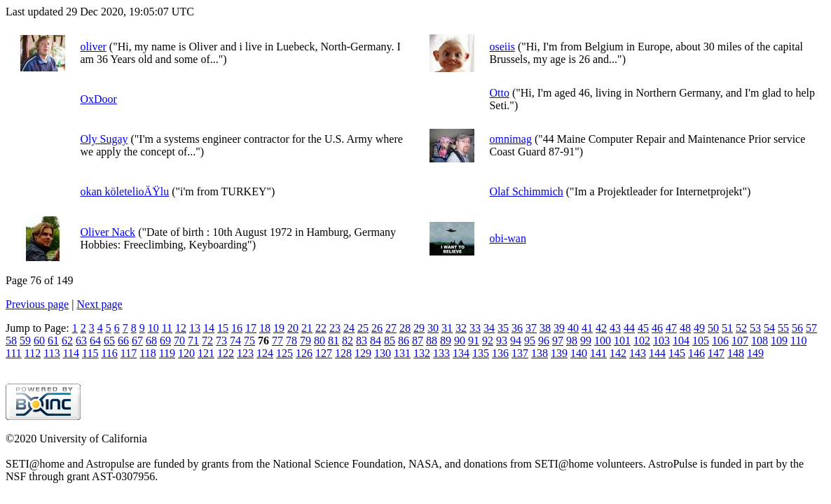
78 (291, 341)
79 (305, 341)
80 (320, 341)
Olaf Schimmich (526, 191)
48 (685, 328)
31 (447, 328)
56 (797, 328)
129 (363, 353)
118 (147, 353)
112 (33, 353)
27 (391, 328)
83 (362, 341)
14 (209, 328)
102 (642, 341)
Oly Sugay (104, 139)
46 (657, 328)
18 (265, 328)
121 (206, 353)
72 (207, 341)
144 (657, 353)
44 (629, 328)
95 (530, 341)
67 (137, 341)
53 (755, 328)
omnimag (510, 139)
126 (304, 353)
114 (71, 353)
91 (474, 341)
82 (348, 341)
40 (573, 328)
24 (349, 328)
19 (279, 328)
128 (343, 353)
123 (245, 353)
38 (545, 328)
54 (769, 328)
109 (779, 341)
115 (90, 353)
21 (307, 328)
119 (167, 353)
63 (81, 341)
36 (517, 328)
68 (151, 341)
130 (383, 353)
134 (461, 353)
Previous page (37, 304)
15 (223, 328)
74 (235, 341)
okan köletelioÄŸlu (124, 191)
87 (418, 341)
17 (251, 328)
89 (446, 341)
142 (618, 353)
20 (293, 328)
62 (67, 341)
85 (390, 341)
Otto (499, 93)
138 (540, 353)
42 (601, 328)
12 (181, 328)
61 (53, 341)
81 (334, 341)
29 (419, 328)
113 (51, 353)
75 (249, 341)
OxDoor (98, 99)
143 (638, 353)
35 (503, 328)
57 (811, 328)
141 (598, 353)
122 (226, 353)
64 (95, 341)
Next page (99, 304)
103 (661, 341)
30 (433, 328)
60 (39, 341)
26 (377, 328)
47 (671, 328)
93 (502, 341)
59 (25, 341)
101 (622, 341)
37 (531, 328)
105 (701, 341)
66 (123, 341)
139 (559, 353)
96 (544, 341)
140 (579, 353)
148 (736, 353)
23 (335, 328)
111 (14, 353)
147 (716, 353)
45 (643, 328)
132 (422, 353)
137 (520, 353)
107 (740, 341)
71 (193, 341)
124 (265, 353)
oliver (93, 47)
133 (441, 353)
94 (516, 341)
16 (237, 328)
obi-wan (507, 238)
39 (559, 328)
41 (587, 328)
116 (109, 353)
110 (798, 341)
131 (402, 353)
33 (475, 328)
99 (586, 341)
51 (727, 328)
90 (460, 341)
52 (741, 328)
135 (481, 353)
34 (489, 328)
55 (783, 328)
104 (681, 341)
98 (572, 341)
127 (324, 353)
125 (284, 353)
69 (165, 341)
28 (405, 328)
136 (500, 353)
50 (713, 328)
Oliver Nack (108, 232)
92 (488, 341)
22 (321, 328)
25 (363, 328)
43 (615, 328)
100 (603, 341)
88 (432, 341)
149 (755, 353)
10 (153, 328)
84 (376, 341)
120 (186, 353)
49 (699, 328)
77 (277, 341)
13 (195, 328)
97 (558, 341)
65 (109, 341)
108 (760, 341)
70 (179, 341)
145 (677, 353)
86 (404, 341)
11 (167, 328)
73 (221, 341)
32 (461, 328)
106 (720, 341)
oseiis (502, 47)
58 (11, 341)
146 (696, 353)
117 (129, 353)
